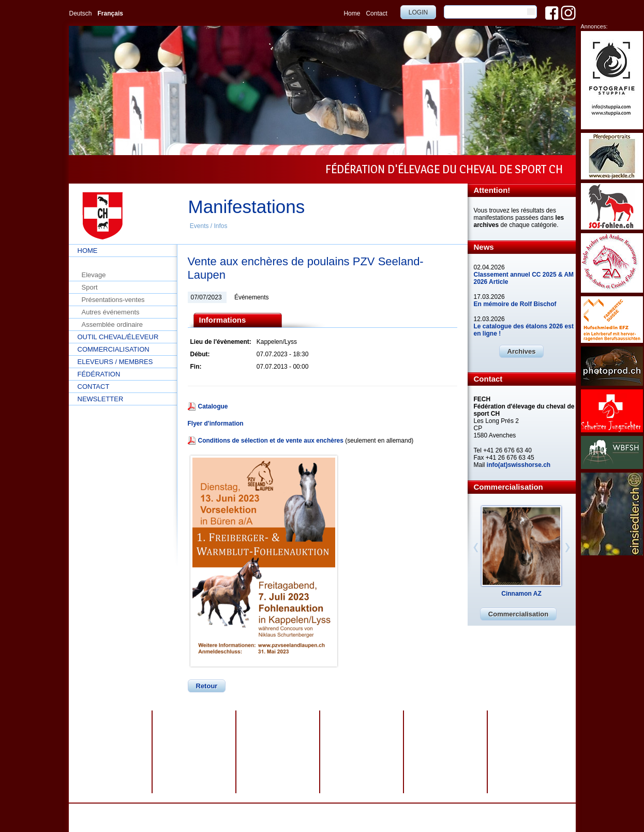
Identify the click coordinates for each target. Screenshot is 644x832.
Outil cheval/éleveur (118, 337)
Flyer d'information (216, 423)
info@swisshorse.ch (454, 818)
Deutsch (81, 13)
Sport (90, 287)
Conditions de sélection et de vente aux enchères (271, 441)
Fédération (99, 374)
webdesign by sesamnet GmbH (411, 811)
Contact (376, 13)
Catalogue (213, 406)
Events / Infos (209, 226)
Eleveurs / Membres (115, 362)
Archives (522, 351)
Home (352, 13)
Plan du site (348, 811)
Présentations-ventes (113, 300)
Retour (207, 686)
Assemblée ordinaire (113, 324)
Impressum (311, 811)
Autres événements (111, 312)
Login (418, 12)
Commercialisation (114, 349)
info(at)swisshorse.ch (519, 465)
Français (110, 13)
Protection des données (259, 811)
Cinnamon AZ (521, 594)
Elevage (94, 275)
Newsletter (101, 399)
